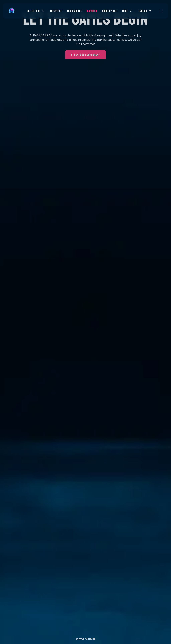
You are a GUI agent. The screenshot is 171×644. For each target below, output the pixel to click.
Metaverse (56, 11)
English (145, 11)
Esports (92, 11)
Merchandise (74, 11)
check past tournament (86, 39)
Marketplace (109, 11)
